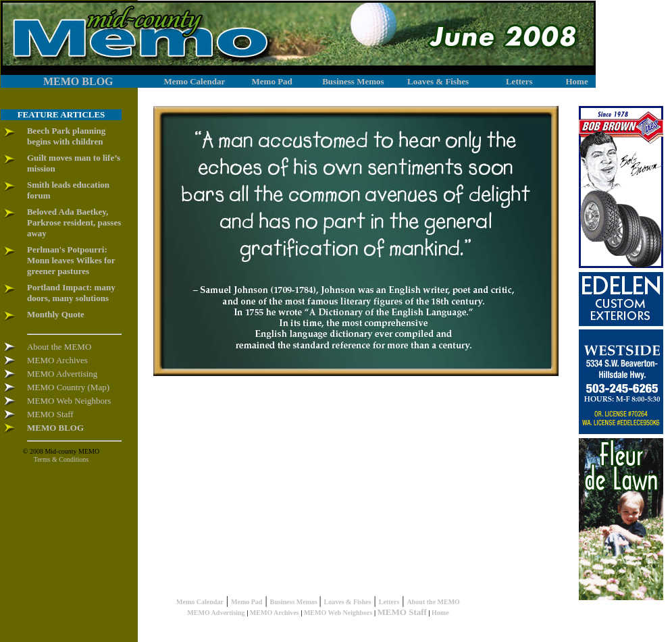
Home (440, 613)
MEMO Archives (275, 613)
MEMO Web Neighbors (338, 613)
